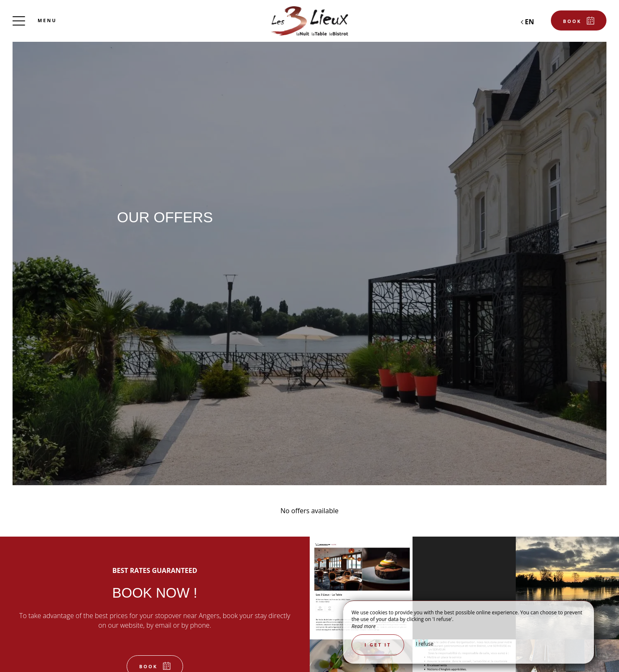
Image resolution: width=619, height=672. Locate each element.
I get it (378, 645)
